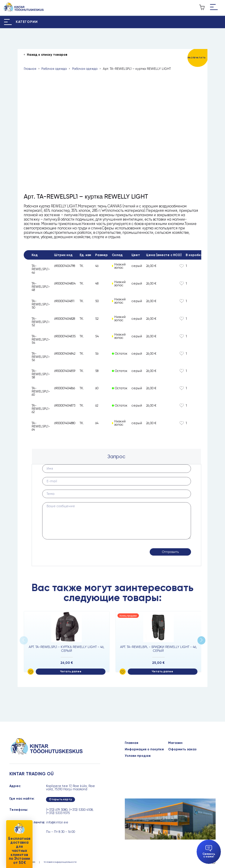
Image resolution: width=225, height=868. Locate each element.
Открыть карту (60, 799)
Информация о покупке (144, 749)
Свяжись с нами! (209, 852)
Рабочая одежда (54, 69)
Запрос (116, 456)
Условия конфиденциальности (60, 862)
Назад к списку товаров (47, 55)
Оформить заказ (182, 749)
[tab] (116, 456)
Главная (30, 69)
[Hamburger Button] (214, 7)
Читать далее (71, 671)
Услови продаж (138, 756)
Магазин (175, 743)
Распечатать (196, 57)
